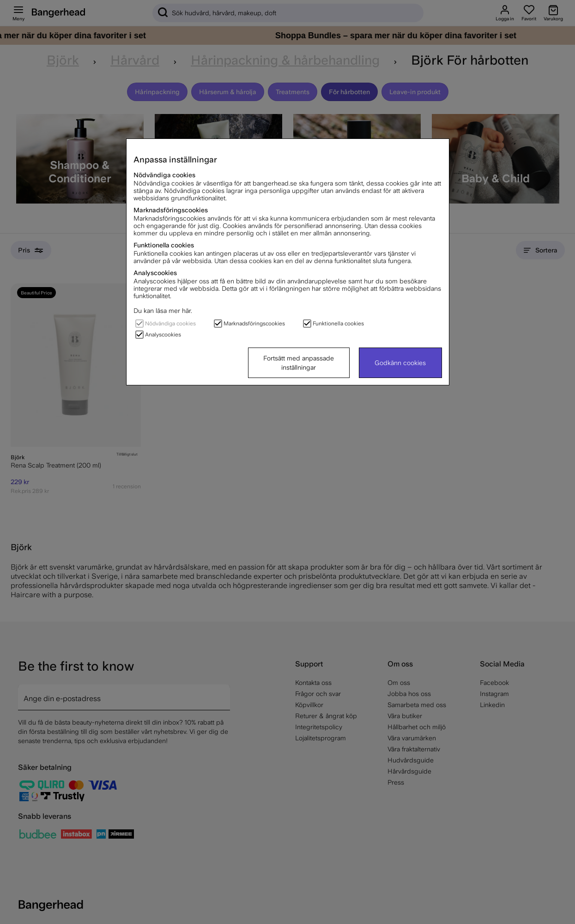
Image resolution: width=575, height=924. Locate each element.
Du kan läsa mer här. (163, 311)
